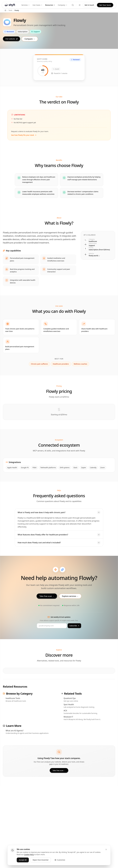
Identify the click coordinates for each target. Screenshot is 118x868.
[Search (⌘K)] (73, 5)
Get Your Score (105, 5)
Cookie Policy (29, 854)
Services (26, 5)
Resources (50, 5)
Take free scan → (59, 770)
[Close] (106, 849)
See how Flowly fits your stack (24, 135)
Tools (10, 10)
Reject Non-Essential (40, 860)
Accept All (23, 860)
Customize (60, 860)
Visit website (12, 39)
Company (63, 5)
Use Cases (37, 5)
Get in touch (89, 5)
